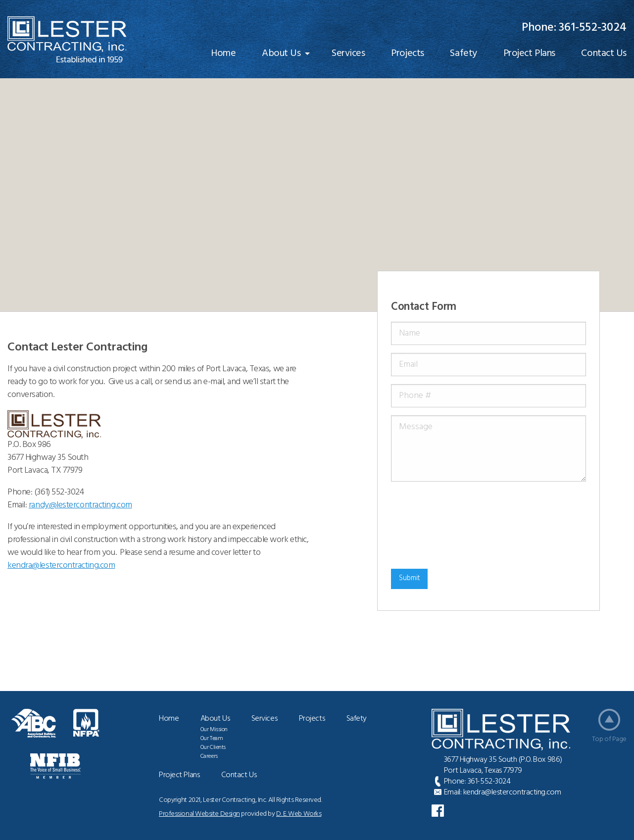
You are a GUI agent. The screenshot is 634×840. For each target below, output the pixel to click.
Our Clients (213, 747)
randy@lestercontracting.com (80, 505)
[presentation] (432, 525)
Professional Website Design (199, 814)
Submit (410, 578)
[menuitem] (223, 53)
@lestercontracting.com (61, 566)
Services (348, 53)
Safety (463, 53)
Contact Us (239, 775)
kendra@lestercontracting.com (512, 792)
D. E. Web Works (299, 814)
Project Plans (529, 53)
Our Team (212, 739)
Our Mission (214, 730)
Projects (407, 53)
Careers (209, 756)
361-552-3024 (593, 28)
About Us (281, 53)
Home (223, 53)
